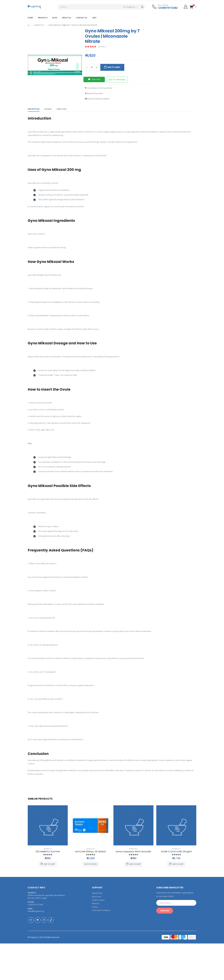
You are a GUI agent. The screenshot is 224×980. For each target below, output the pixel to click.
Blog (55, 18)
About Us (66, 18)
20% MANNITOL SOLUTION (48, 888)
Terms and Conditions (102, 947)
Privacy (95, 943)
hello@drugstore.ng (36, 948)
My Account (97, 933)
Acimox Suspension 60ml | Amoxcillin (134, 888)
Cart (94, 18)
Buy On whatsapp (117, 79)
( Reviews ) (103, 47)
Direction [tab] (63, 110)
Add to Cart (115, 67)
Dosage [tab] (49, 110)
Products (43, 18)
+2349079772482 (166, 8)
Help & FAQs (97, 930)
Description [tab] (34, 110)
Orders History (98, 936)
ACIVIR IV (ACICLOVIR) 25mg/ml (176, 888)
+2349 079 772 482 (35, 941)
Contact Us (81, 18)
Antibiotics (39, 25)
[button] (193, 7)
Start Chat (94, 79)
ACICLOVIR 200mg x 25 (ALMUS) (91, 888)
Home (30, 18)
